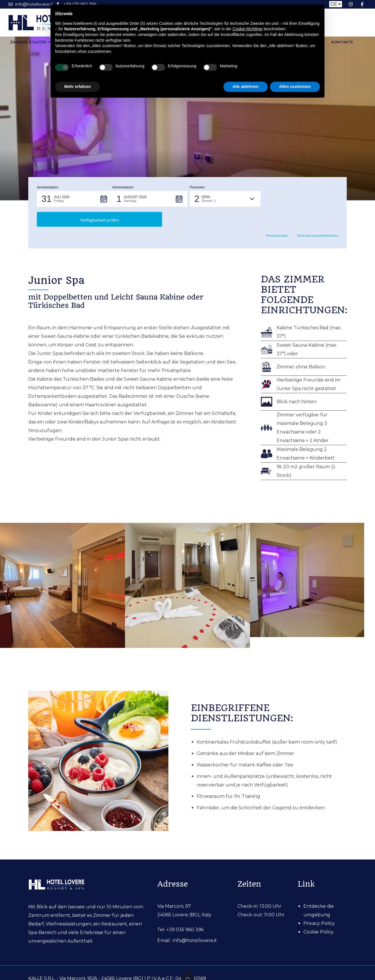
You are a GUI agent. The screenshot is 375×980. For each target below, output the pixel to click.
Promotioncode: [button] (274, 216)
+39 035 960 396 (185, 909)
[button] (74, 199)
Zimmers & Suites (26, 43)
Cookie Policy (318, 912)
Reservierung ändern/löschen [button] (315, 216)
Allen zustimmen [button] (295, 87)
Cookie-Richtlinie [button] (248, 29)
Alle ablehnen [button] (246, 87)
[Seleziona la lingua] (336, 4)
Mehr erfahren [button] (77, 87)
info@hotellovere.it (195, 920)
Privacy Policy (319, 903)
